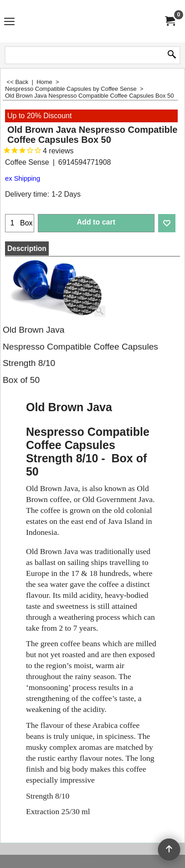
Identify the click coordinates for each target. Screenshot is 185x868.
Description (27, 248)
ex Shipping (23, 178)
